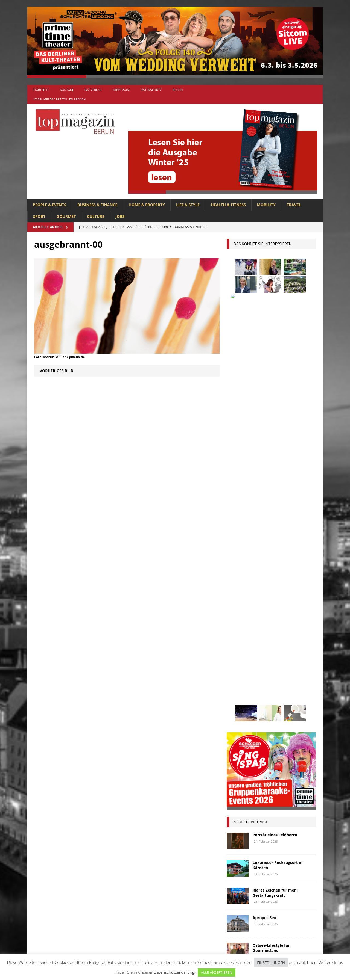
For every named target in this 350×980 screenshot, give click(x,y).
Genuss (289, 629)
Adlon (235, 599)
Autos (298, 599)
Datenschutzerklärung (174, 972)
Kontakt (67, 90)
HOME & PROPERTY (147, 205)
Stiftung (237, 710)
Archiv (178, 90)
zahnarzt (261, 731)
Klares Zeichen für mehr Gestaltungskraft (276, 499)
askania (277, 599)
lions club (239, 670)
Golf (262, 639)
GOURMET (66, 216)
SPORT (39, 216)
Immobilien (240, 649)
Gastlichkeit (263, 629)
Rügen (278, 700)
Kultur (236, 660)
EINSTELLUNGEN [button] (271, 963)
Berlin (270, 609)
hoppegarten (286, 639)
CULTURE (96, 216)
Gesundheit (240, 639)
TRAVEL (294, 205)
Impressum (121, 90)
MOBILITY (266, 205)
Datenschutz (151, 90)
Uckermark (290, 710)
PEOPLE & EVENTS (49, 205)
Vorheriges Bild (57, 371)
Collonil (238, 619)
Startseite (41, 90)
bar (233, 609)
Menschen (239, 680)
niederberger (293, 680)
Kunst (255, 660)
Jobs (120, 216)
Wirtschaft (282, 720)
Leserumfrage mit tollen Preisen (59, 99)
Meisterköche (285, 670)
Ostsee (260, 690)
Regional (238, 700)
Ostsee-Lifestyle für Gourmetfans (271, 554)
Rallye (299, 690)
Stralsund (263, 710)
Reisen (259, 700)
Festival (237, 629)
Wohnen (237, 731)
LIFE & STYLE (188, 205)
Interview (266, 649)
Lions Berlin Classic (287, 660)
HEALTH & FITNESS (228, 205)
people (279, 690)
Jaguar (289, 649)
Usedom (258, 720)
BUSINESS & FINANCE (97, 205)
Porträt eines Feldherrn (275, 442)
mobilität (264, 680)
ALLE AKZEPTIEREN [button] (217, 972)
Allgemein (115, 854)
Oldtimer (238, 690)
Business (291, 609)
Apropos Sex (264, 524)
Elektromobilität (270, 619)
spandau (300, 700)
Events (300, 619)
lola (261, 670)
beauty (250, 609)
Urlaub (236, 720)
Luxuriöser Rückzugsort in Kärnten (278, 472)
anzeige (256, 599)
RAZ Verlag (93, 90)
